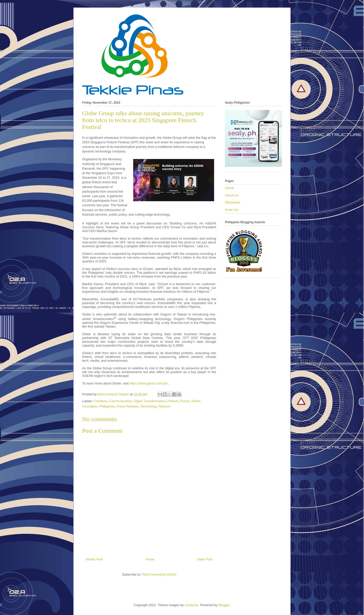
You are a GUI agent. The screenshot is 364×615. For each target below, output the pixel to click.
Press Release (128, 406)
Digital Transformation (150, 401)
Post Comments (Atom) (159, 574)
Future (185, 401)
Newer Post (94, 559)
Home (150, 559)
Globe (196, 401)
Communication (120, 401)
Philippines (107, 406)
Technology (148, 406)
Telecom (164, 406)
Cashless (100, 401)
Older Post (205, 559)
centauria (191, 605)
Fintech (173, 401)
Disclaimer (233, 202)
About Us (232, 195)
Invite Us (231, 210)
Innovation (90, 406)
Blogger (224, 605)
